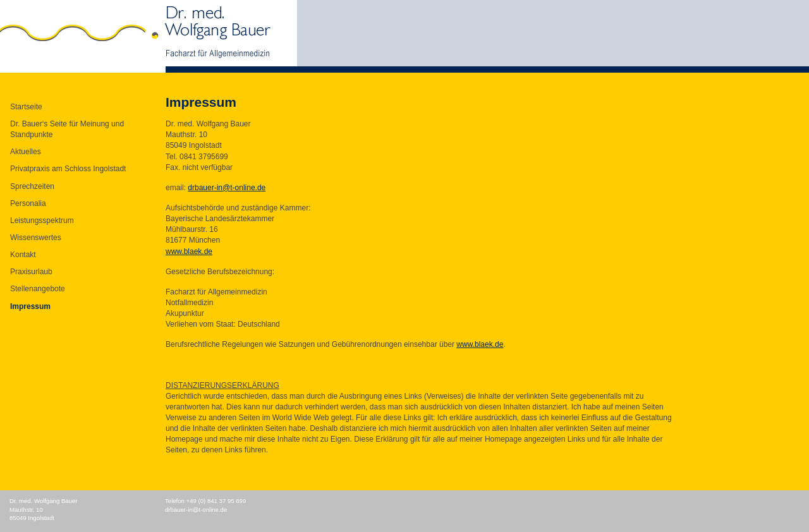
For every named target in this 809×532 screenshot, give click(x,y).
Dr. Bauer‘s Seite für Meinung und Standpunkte (67, 129)
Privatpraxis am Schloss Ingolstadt (68, 169)
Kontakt (23, 255)
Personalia (28, 203)
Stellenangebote (38, 289)
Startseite (26, 107)
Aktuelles (26, 152)
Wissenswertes (36, 238)
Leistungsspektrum (42, 221)
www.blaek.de (189, 251)
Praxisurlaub (31, 272)
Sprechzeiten (32, 186)
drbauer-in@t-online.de (227, 188)
